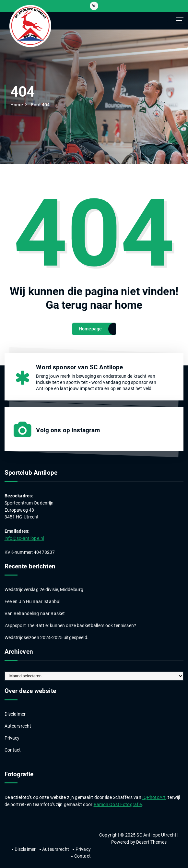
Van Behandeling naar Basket (35, 613)
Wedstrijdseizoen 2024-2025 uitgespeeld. (47, 637)
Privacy (12, 738)
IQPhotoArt (154, 797)
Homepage (90, 329)
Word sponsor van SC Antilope (79, 367)
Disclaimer (15, 714)
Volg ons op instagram (68, 430)
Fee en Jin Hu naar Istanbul (33, 601)
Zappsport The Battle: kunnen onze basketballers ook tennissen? (70, 625)
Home (17, 105)
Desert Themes (151, 842)
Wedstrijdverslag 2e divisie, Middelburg (44, 589)
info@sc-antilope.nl (24, 538)
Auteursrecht (18, 726)
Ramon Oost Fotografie (118, 804)
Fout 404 (40, 105)
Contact (13, 750)
